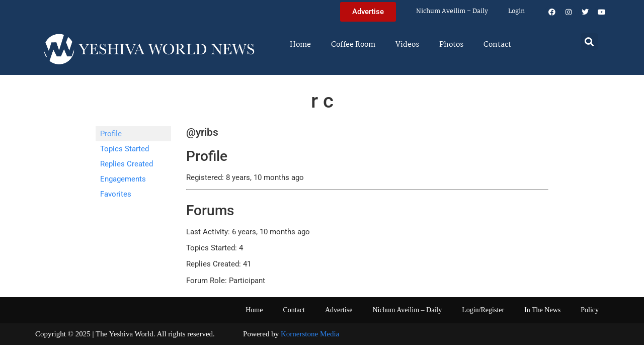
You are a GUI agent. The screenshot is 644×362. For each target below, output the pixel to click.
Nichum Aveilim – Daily (452, 11)
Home (300, 45)
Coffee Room (353, 45)
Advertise (339, 310)
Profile (111, 134)
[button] (589, 41)
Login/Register (483, 310)
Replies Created (127, 164)
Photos (451, 45)
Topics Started (125, 149)
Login (516, 11)
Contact (497, 45)
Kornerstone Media (310, 334)
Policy (590, 310)
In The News (542, 310)
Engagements (123, 179)
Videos (407, 45)
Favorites (116, 194)
